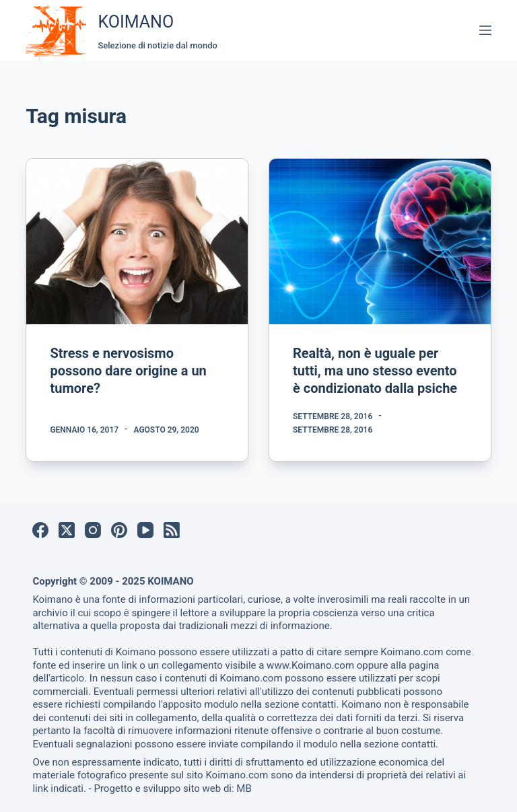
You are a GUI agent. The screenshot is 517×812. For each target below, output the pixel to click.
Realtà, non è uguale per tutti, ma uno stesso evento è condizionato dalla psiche (375, 371)
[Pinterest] (119, 530)
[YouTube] (145, 530)
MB (244, 788)
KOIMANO (136, 22)
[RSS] (172, 530)
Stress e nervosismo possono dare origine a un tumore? (128, 371)
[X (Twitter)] (67, 530)
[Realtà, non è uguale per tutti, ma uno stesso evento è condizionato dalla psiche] (380, 242)
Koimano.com (412, 652)
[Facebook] (40, 530)
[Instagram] (93, 530)
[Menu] (485, 30)
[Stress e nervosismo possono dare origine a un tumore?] (137, 242)
